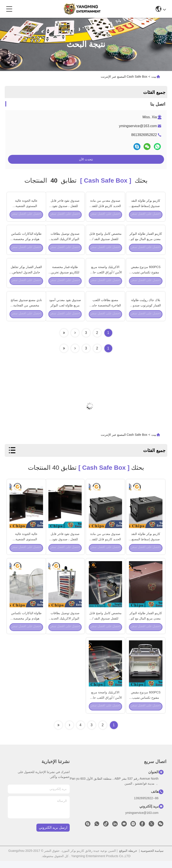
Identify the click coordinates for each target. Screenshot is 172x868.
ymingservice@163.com (138, 126)
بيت (154, 77)
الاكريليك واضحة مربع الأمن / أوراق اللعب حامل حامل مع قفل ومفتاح (105, 274)
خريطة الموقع (128, 858)
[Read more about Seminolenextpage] (75, 352)
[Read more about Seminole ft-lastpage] (64, 352)
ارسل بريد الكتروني (53, 835)
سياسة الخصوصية (152, 858)
